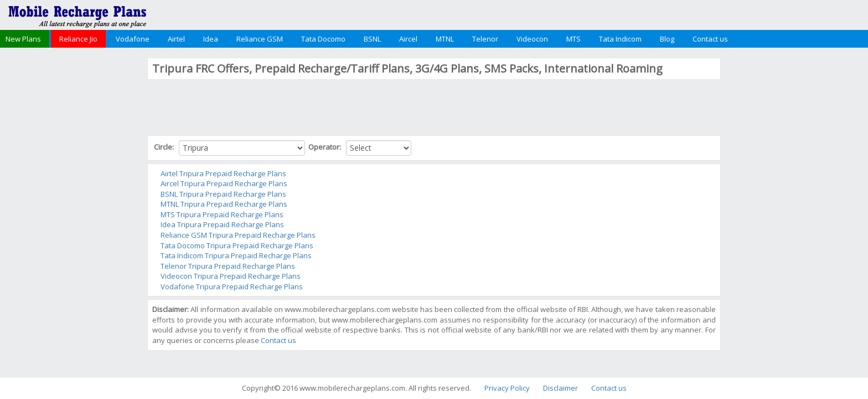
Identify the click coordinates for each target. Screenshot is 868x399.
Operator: (325, 147)
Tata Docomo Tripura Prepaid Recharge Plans (237, 245)
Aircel (408, 39)
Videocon (532, 39)
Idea (211, 39)
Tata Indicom (620, 39)
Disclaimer (560, 388)
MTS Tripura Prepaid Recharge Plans (222, 214)
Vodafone (133, 39)
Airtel (176, 39)
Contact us (710, 39)
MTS (573, 39)
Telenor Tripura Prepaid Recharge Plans (228, 266)
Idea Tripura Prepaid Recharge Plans (222, 224)
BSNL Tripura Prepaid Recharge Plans (223, 194)
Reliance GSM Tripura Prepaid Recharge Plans (238, 235)
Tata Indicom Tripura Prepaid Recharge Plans (236, 255)
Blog (667, 39)
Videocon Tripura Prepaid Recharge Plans (231, 276)
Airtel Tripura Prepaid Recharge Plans (223, 173)
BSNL (372, 39)
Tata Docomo (323, 39)
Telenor (485, 39)
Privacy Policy (507, 388)
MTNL (445, 39)
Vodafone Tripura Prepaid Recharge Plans (232, 287)
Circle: (165, 147)
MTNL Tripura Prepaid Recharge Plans (224, 204)
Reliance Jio (78, 39)
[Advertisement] (73, 224)
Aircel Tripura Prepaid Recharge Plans (224, 183)
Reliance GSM (260, 39)
